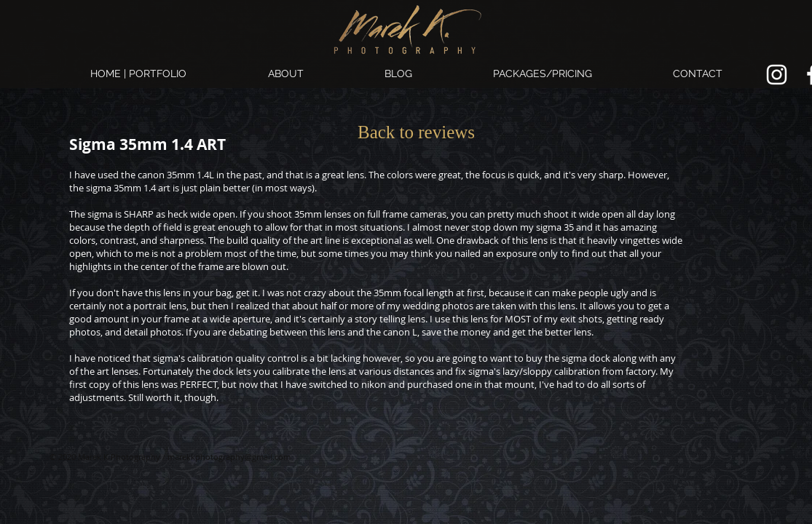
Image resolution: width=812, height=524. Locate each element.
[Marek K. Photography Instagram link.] (777, 75)
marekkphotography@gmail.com (229, 457)
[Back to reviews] (417, 132)
